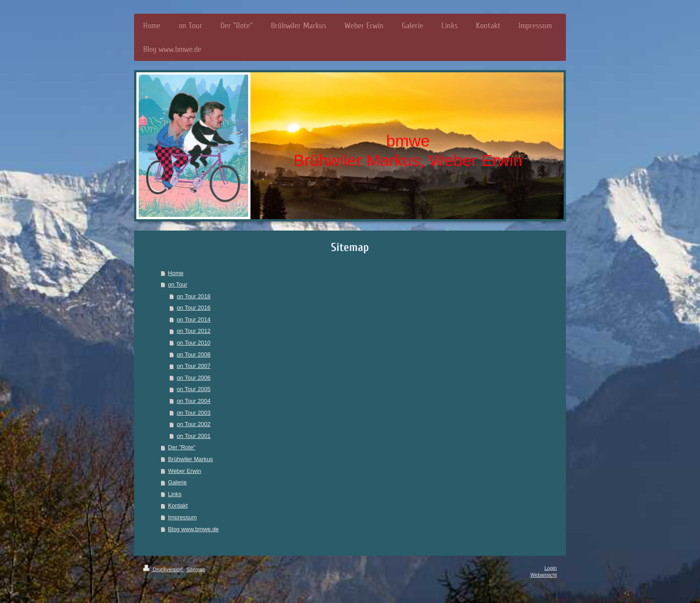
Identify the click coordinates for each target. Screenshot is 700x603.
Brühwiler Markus (191, 459)
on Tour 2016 (194, 308)
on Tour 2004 (194, 401)
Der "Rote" (182, 447)
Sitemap (196, 569)
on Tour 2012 (194, 331)
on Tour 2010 (194, 343)
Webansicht (544, 575)
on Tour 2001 (194, 436)
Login (551, 568)
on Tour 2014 (194, 319)
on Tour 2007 (194, 366)
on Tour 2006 (194, 378)
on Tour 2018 (194, 296)
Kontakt (178, 505)
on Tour (178, 284)
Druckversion (164, 569)
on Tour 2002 (194, 424)
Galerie (177, 482)
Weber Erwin (185, 471)
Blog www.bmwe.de (194, 529)
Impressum (182, 517)
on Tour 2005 (194, 389)
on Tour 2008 (194, 354)
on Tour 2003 (194, 413)
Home (176, 273)
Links (175, 494)
